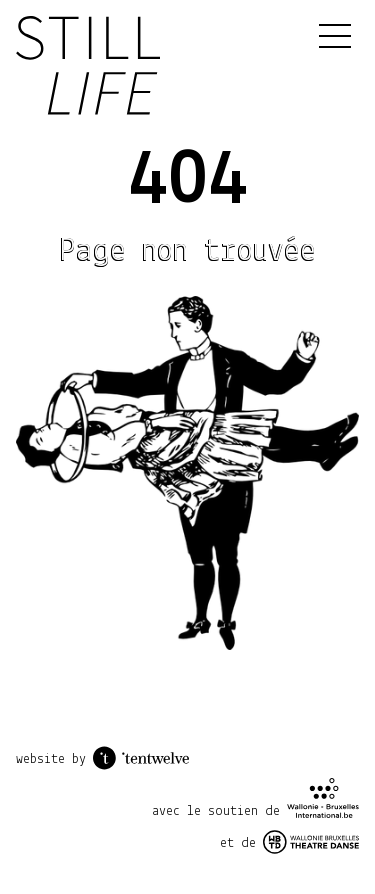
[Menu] (335, 36)
